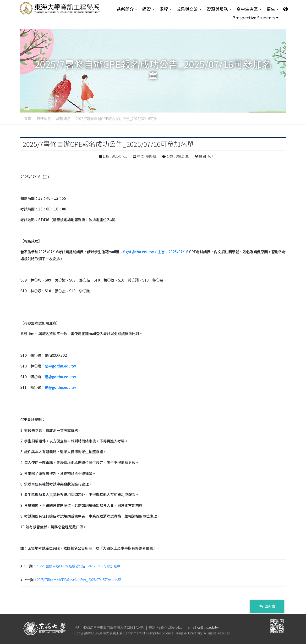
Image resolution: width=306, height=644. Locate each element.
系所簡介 (125, 9)
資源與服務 (217, 9)
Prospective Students (254, 18)
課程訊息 (63, 119)
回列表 (267, 606)
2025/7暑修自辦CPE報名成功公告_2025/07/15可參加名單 (79, 580)
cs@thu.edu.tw (208, 627)
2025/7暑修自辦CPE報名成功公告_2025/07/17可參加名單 (78, 566)
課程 (164, 9)
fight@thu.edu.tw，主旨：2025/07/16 (156, 252)
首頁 (28, 119)
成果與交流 (187, 9)
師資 (147, 9)
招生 (271, 9)
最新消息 (44, 119)
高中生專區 (247, 9)
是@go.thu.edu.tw (60, 366)
